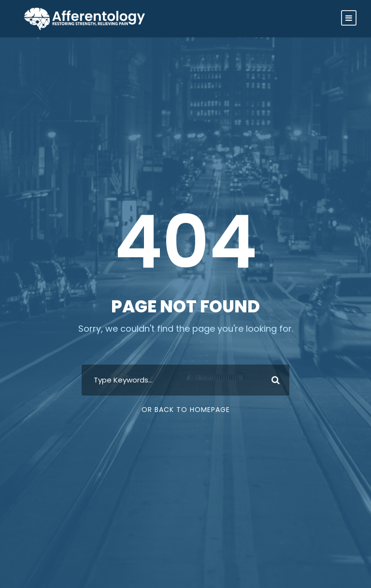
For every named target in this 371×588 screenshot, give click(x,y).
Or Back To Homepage (186, 410)
